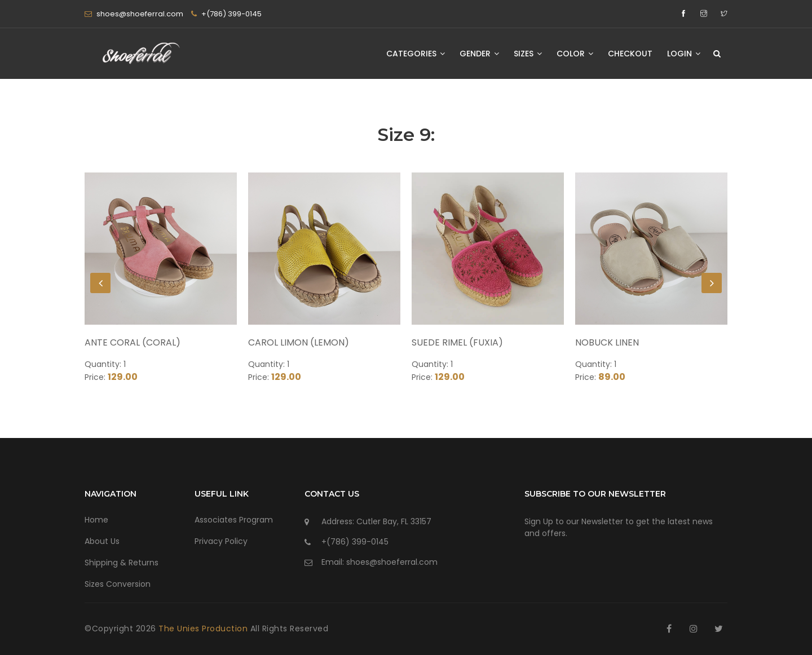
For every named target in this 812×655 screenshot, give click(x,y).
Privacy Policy (221, 541)
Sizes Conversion (118, 584)
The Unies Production (204, 629)
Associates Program (234, 520)
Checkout (630, 54)
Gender (479, 54)
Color (575, 54)
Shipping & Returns (122, 563)
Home (96, 520)
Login (684, 54)
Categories (416, 54)
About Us (102, 541)
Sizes (528, 54)
